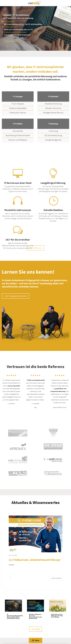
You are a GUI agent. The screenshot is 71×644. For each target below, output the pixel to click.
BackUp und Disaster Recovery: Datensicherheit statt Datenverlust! (35, 616)
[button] (11, 578)
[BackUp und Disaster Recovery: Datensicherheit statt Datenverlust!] (36, 606)
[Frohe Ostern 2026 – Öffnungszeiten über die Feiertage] (58, 606)
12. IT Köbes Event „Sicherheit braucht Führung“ (35, 560)
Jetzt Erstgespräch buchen (16, 296)
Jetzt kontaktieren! (11, 41)
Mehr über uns (36, 248)
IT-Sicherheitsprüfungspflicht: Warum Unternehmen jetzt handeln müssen (15, 616)
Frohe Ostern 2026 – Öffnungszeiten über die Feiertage (57, 616)
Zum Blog (35, 629)
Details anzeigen (56, 578)
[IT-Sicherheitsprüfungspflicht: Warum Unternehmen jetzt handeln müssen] (13, 606)
